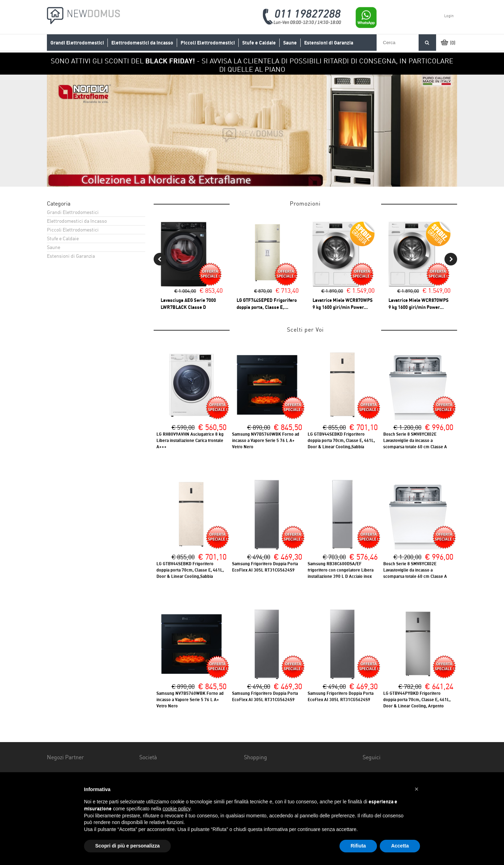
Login (449, 16)
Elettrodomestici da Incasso (142, 43)
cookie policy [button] (177, 809)
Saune (290, 43)
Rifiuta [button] (358, 846)
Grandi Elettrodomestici (77, 43)
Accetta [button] (400, 846)
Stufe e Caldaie (259, 43)
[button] (416, 789)
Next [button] (451, 259)
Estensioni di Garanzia (329, 43)
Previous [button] (160, 259)
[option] (252, 131)
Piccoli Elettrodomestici (208, 43)
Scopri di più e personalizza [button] (127, 846)
